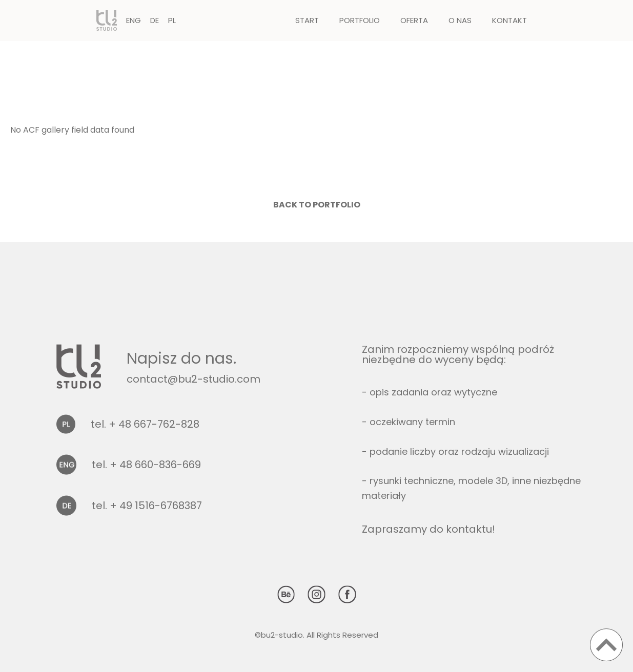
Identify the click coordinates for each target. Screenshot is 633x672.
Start (307, 20)
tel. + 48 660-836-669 (146, 465)
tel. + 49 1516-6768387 (147, 506)
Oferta (414, 20)
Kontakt (509, 20)
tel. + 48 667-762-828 (145, 424)
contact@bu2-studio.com (193, 379)
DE (155, 20)
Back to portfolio (317, 205)
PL (172, 20)
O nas (460, 20)
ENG (134, 20)
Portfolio (360, 20)
